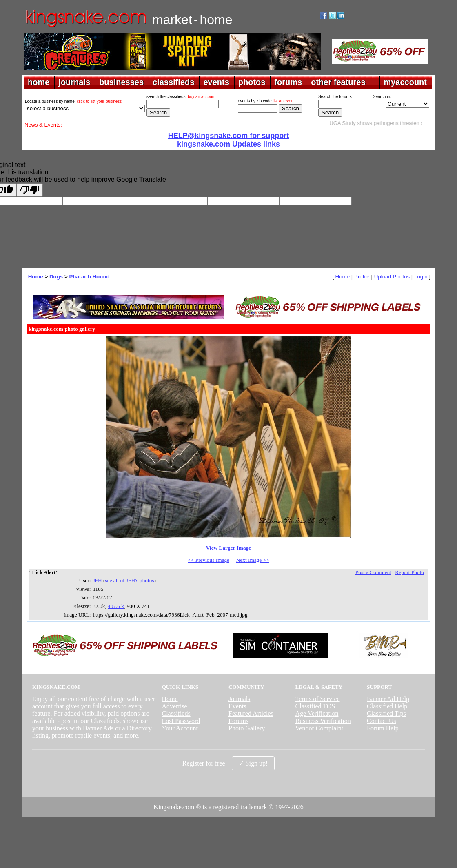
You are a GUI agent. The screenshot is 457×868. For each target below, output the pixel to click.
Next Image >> (253, 560)
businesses (121, 82)
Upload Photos (392, 277)
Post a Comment (373, 572)
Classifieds (176, 713)
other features (338, 82)
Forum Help (383, 728)
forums (288, 82)
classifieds (173, 82)
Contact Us (382, 721)
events (216, 82)
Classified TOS (315, 706)
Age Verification (317, 713)
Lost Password (181, 721)
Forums (238, 721)
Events (237, 706)
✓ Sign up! (253, 763)
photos (252, 82)
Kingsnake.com (174, 807)
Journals (239, 699)
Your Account (180, 728)
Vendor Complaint (319, 728)
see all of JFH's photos (129, 580)
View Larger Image (228, 548)
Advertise (174, 706)
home (39, 82)
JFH (97, 580)
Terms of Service (318, 699)
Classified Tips (386, 713)
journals (74, 82)
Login (421, 277)
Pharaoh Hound (89, 277)
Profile (362, 277)
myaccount (405, 82)
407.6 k (116, 606)
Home (36, 277)
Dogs (56, 277)
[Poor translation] (30, 190)
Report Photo (409, 572)
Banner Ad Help (388, 699)
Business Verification (323, 721)
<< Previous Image (209, 560)
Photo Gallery (247, 728)
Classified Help (387, 706)
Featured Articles (251, 713)
